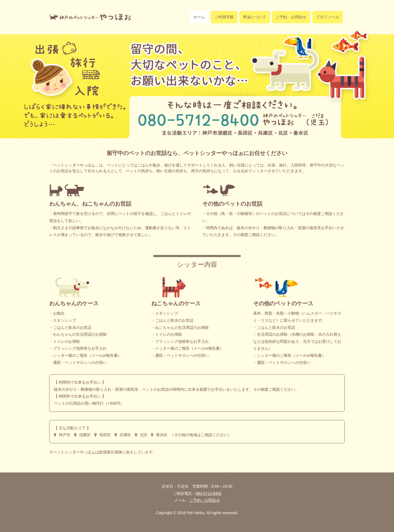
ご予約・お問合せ (291, 17)
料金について (255, 17)
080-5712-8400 (209, 493)
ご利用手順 (224, 17)
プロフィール (328, 17)
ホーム (199, 17)
